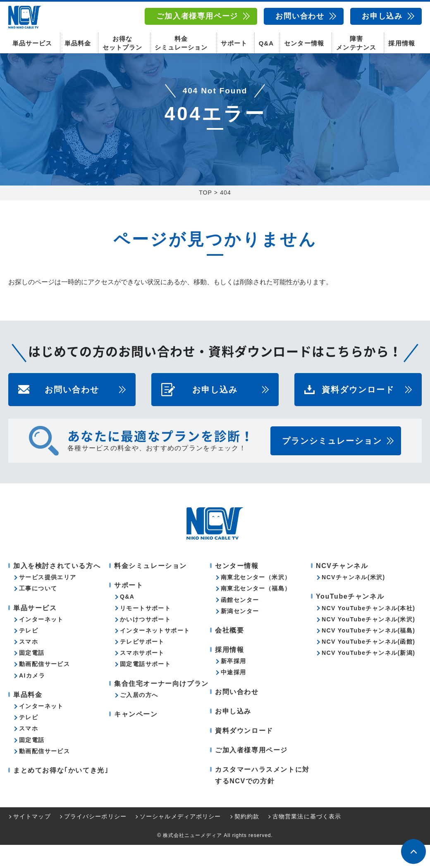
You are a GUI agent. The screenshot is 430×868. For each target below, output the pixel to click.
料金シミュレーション (181, 41)
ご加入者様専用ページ (197, 16)
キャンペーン (136, 737)
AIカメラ (32, 699)
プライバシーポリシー (95, 839)
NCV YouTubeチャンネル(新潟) (368, 676)
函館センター (240, 623)
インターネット (41, 642)
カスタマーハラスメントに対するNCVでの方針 (262, 798)
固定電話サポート (145, 687)
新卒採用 (234, 684)
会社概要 (229, 653)
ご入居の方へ (139, 718)
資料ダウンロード (358, 413)
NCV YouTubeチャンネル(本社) (368, 631)
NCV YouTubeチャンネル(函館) (368, 665)
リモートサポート (145, 631)
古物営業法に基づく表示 (307, 839)
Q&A (266, 42)
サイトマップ (32, 839)
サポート (234, 42)
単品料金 (78, 42)
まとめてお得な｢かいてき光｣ (61, 793)
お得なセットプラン (122, 41)
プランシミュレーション (332, 464)
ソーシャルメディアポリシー (180, 839)
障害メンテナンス (356, 41)
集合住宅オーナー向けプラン (161, 707)
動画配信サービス (44, 687)
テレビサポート (142, 665)
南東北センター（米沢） (256, 600)
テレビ (29, 654)
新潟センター (240, 634)
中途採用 (234, 695)
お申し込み (382, 16)
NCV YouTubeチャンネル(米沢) (368, 642)
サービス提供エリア (48, 600)
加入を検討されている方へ (57, 589)
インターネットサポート (155, 654)
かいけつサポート (145, 642)
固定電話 (32, 676)
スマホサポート (142, 676)
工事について (38, 611)
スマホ (29, 665)
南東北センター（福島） (256, 611)
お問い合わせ (300, 16)
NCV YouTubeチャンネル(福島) (368, 654)
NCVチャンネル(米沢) (354, 600)
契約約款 (247, 839)
